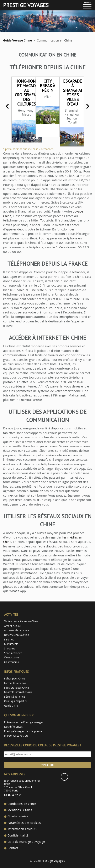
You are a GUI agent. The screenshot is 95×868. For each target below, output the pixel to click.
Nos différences (13, 727)
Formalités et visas (15, 683)
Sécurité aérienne (15, 697)
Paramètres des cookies (24, 823)
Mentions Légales (20, 810)
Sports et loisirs (13, 653)
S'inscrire (48, 765)
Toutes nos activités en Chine (21, 621)
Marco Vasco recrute (16, 736)
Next (88, 106)
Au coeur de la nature (17, 630)
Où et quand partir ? (16, 701)
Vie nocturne (12, 657)
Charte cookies (18, 816)
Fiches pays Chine (15, 679)
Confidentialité (18, 835)
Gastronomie (12, 662)
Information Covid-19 (22, 829)
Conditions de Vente (22, 804)
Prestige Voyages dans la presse (23, 731)
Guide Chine (11, 706)
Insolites (9, 640)
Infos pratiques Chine (17, 688)
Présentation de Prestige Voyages (24, 722)
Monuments (11, 644)
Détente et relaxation (17, 635)
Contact (13, 848)
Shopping (10, 648)
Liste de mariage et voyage (26, 842)
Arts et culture (12, 626)
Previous (7, 106)
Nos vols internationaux (18, 692)
